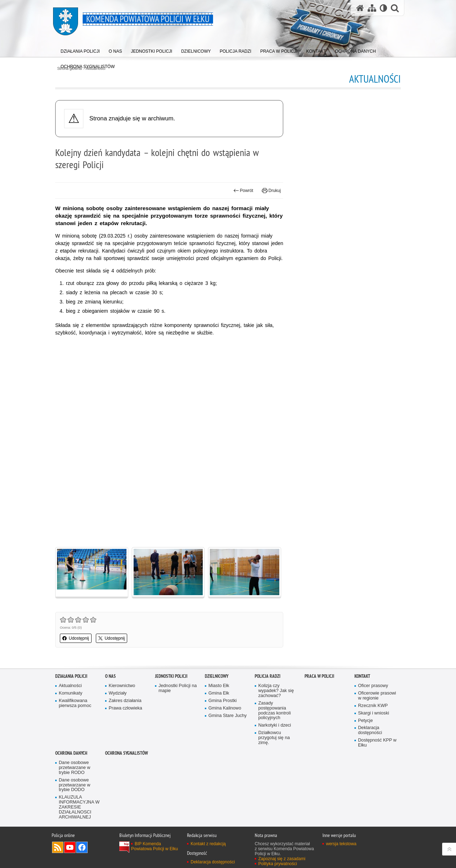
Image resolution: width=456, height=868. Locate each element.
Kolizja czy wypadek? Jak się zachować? (276, 691)
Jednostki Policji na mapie (178, 688)
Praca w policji (319, 676)
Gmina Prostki (222, 701)
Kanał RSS (58, 847)
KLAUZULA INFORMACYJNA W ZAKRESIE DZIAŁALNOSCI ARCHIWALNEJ (79, 807)
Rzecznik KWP (373, 706)
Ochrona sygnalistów (126, 753)
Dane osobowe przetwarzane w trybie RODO (74, 768)
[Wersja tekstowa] (384, 8)
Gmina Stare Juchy (227, 716)
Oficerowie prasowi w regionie (377, 696)
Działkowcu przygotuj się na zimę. (274, 738)
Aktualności (70, 686)
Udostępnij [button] (76, 638)
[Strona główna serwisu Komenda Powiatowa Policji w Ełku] (360, 8)
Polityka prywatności (278, 864)
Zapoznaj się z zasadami (282, 859)
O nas (110, 676)
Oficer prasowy (373, 686)
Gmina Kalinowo (225, 708)
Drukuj (271, 191)
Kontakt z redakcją (208, 844)
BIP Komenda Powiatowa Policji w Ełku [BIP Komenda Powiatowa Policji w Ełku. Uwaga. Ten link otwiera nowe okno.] (154, 846)
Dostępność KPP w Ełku (377, 743)
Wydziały (118, 693)
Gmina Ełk (219, 693)
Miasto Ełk (219, 686)
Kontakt (362, 676)
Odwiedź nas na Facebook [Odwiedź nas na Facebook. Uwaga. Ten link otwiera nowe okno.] (82, 847)
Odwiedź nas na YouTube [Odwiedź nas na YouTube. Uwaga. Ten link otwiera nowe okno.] (70, 847)
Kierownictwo (122, 686)
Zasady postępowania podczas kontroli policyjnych (274, 711)
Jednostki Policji (171, 676)
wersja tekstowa (341, 844)
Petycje (365, 721)
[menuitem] (80, 50)
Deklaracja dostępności (370, 730)
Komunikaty (71, 693)
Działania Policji (71, 676)
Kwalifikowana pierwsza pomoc (75, 703)
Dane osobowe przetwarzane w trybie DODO (74, 785)
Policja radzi (268, 676)
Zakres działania (125, 701)
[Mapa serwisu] (372, 8)
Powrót (243, 191)
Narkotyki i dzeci (275, 725)
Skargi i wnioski (374, 713)
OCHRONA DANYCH (71, 753)
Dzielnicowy (217, 676)
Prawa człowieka (125, 708)
